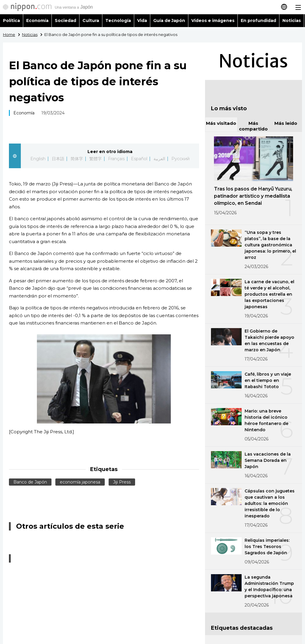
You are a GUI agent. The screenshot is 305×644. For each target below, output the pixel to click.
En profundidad (258, 21)
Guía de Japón (169, 21)
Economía (37, 21)
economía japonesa (80, 482)
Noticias (292, 21)
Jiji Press (122, 482)
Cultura (91, 21)
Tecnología (118, 21)
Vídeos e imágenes (213, 21)
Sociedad (65, 21)
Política (11, 21)
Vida (142, 21)
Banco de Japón (30, 482)
